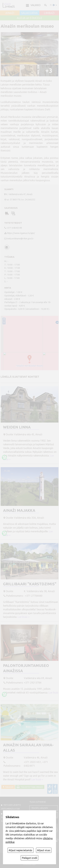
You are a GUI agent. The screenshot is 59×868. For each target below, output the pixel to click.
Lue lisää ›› (24, 617)
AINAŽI (10, 13)
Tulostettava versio (31, 787)
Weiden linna (17, 427)
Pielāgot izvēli (30, 858)
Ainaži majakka (19, 510)
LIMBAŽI (49, 13)
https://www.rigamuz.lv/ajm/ (21, 233)
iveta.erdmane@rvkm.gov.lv (20, 239)
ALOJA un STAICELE (29, 18)
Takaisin (9, 787)
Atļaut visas (44, 850)
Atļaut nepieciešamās (20, 850)
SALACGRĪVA (29, 13)
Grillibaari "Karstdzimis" (30, 584)
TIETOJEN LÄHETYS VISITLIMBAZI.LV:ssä (11, 807)
